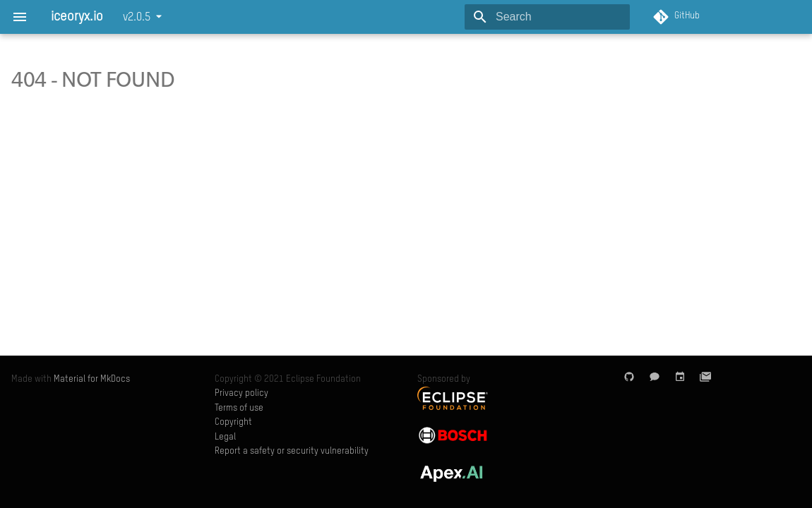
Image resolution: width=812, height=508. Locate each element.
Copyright (233, 422)
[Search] (547, 17)
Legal (225, 437)
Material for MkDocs (92, 379)
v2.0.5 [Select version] (137, 18)
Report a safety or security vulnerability (292, 451)
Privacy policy (241, 393)
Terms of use (239, 408)
